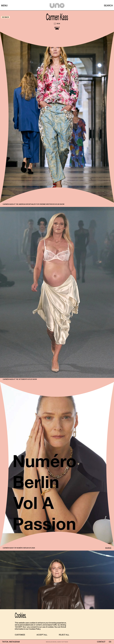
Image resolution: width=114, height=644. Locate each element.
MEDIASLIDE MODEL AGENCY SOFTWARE (57, 642)
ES (110, 642)
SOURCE (108, 548)
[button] (20, 635)
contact (101, 642)
